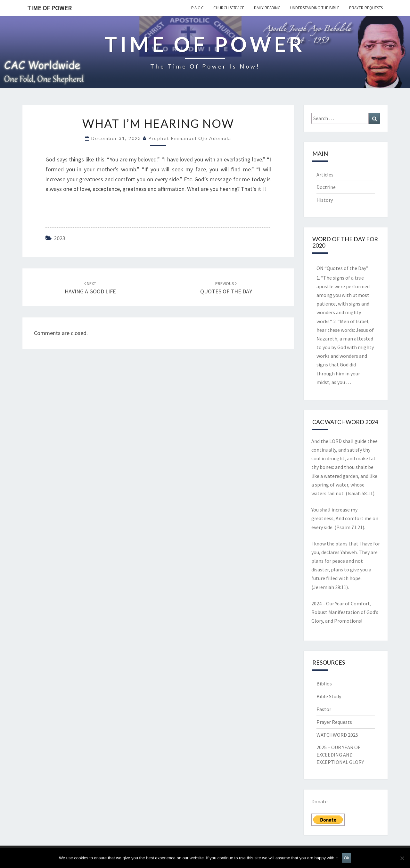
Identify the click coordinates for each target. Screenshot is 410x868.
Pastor (324, 709)
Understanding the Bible (315, 8)
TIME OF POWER (49, 8)
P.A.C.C (197, 8)
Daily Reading (267, 8)
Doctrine (326, 187)
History (325, 200)
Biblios (324, 684)
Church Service (229, 8)
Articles (325, 175)
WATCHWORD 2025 (337, 735)
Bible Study (329, 696)
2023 (60, 238)
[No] (402, 858)
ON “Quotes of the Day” (342, 268)
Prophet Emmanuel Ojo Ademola (190, 138)
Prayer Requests (366, 8)
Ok (346, 858)
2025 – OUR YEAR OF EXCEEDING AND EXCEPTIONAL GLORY (340, 755)
